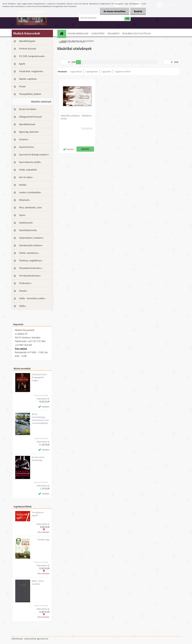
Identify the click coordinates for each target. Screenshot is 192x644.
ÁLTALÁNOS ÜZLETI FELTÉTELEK (136, 33)
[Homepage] (63, 33)
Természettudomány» (30, 276)
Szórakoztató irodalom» (31, 245)
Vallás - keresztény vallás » (33, 298)
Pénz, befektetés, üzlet (30, 207)
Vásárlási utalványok (41, 101)
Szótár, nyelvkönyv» (29, 253)
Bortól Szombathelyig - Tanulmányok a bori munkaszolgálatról (40, 419)
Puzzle (22, 86)
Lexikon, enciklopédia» (30, 192)
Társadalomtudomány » (31, 268)
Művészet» (25, 200)
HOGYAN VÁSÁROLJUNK (78, 33)
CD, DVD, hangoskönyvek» (32, 56)
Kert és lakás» (26, 177)
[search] (127, 18)
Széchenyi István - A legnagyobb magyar (40, 377)
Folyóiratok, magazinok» (31, 71)
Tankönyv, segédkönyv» (31, 260)
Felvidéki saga (43, 540)
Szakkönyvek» (26, 223)
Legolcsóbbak (76, 71)
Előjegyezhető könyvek (30, 117)
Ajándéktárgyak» (28, 41)
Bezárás (138, 11)
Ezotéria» (24, 139)
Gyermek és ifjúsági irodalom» (34, 154)
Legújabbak (106, 71)
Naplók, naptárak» (28, 79)
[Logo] (32, 18)
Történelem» (25, 283)
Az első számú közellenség (38, 459)
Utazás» (23, 291)
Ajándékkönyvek (27, 124)
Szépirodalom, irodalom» (32, 238)
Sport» (22, 215)
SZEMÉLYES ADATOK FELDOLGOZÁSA (77, 41)
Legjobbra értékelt (123, 71)
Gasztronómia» (27, 147)
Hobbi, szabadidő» (28, 170)
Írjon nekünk (21, 349)
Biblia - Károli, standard (38, 582)
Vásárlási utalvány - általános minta (76, 117)
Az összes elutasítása (115, 11)
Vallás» (23, 306)
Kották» (23, 185)
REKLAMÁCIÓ (113, 33)
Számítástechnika (28, 230)
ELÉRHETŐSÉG (98, 33)
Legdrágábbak (92, 71)
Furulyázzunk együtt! (38, 514)
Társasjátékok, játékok (30, 94)
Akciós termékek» (28, 109)
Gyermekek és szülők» (30, 162)
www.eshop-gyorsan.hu (36, 639)
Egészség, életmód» (29, 132)
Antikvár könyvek (28, 49)
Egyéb (22, 64)
